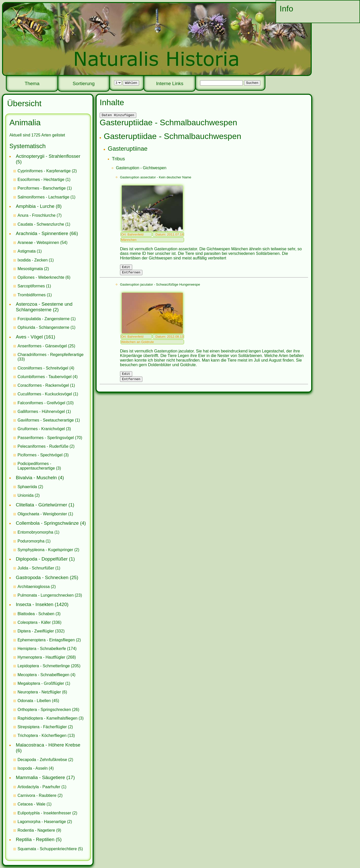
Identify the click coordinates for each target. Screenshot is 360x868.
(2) (47, 171)
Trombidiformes (32, 295)
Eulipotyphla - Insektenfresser (44, 813)
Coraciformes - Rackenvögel (43, 385)
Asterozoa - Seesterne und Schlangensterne (44, 307)
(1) (44, 180)
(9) (39, 830)
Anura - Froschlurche (36, 215)
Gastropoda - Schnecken (42, 577)
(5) (50, 849)
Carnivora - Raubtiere (37, 795)
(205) (49, 666)
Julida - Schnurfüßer (36, 568)
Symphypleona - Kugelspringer (45, 550)
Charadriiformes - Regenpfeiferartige (51, 355)
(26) (48, 710)
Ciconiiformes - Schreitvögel (43, 368)
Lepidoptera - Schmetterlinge (44, 666)
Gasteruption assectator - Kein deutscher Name (156, 178)
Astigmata (27, 251)
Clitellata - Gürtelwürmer (41, 505)
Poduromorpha (31, 541)
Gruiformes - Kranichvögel (41, 429)
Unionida (26, 495)
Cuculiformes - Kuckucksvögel (45, 394)
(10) (46, 403)
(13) (46, 735)
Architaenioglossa (34, 587)
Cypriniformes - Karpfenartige (44, 171)
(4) (46, 368)
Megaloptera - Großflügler (41, 683)
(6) (44, 277)
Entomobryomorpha (35, 532)
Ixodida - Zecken (33, 260)
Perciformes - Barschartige (42, 188)
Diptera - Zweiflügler (36, 631)
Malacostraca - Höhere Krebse (48, 745)
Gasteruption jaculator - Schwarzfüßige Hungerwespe (160, 287)
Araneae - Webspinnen (38, 243)
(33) (51, 357)
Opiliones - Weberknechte (41, 277)
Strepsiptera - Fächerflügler (42, 727)
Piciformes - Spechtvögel (40, 455)
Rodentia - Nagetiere (36, 830)
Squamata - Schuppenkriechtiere (47, 849)
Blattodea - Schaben (36, 614)
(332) (41, 631)
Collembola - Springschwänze (47, 523)
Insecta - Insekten (35, 604)
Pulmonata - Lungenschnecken (46, 595)
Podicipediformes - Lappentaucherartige (37, 466)
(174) (47, 649)
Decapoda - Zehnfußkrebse (42, 760)
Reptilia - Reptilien (35, 839)
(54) (42, 243)
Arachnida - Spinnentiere (42, 233)
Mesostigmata (30, 269)
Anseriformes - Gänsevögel (42, 346)
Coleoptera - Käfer (34, 622)
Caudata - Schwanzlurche (41, 224)
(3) (44, 429)
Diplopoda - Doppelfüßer (42, 559)
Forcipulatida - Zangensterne (44, 319)
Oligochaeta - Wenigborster (42, 514)
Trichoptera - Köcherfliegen (42, 735)
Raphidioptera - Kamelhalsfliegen (48, 718)
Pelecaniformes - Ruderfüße (43, 446)
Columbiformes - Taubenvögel (44, 377)
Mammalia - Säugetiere (40, 777)
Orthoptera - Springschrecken (44, 710)
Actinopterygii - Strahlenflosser (48, 156)
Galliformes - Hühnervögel (41, 412)
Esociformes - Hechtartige (41, 180)
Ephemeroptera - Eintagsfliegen (46, 640)
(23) (50, 595)
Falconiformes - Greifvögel (41, 403)
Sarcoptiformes (31, 286)
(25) (46, 346)
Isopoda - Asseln (33, 768)
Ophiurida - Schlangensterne (43, 327)
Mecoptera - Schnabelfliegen (43, 675)
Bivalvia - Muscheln (36, 478)
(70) (50, 438)
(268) (47, 657)
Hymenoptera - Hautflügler (41, 657)
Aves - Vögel (29, 337)
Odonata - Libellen (34, 701)
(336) (40, 622)
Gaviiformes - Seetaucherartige (46, 420)
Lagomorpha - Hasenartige (42, 822)
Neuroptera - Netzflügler (39, 692)
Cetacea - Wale (32, 804)
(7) (40, 215)
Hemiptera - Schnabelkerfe (42, 649)
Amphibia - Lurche (35, 206)
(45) (38, 701)
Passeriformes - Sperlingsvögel (46, 438)
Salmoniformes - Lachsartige (43, 197)
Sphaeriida (27, 487)
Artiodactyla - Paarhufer (39, 787)
